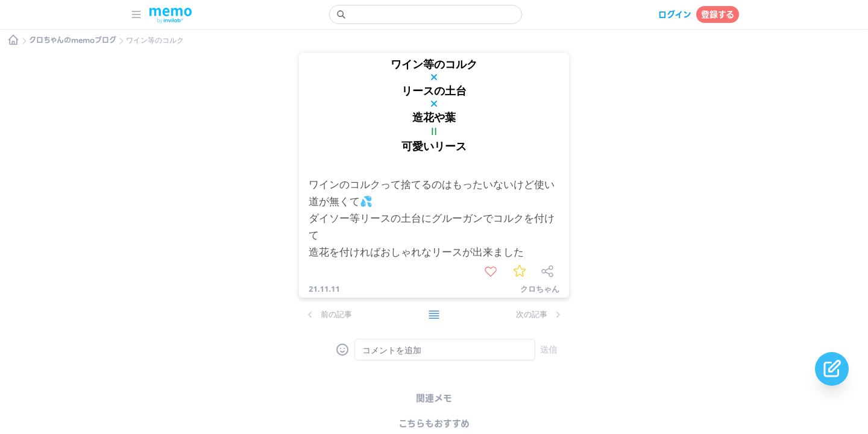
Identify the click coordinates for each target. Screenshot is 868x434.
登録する (718, 14)
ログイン (675, 14)
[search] (426, 14)
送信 (549, 349)
